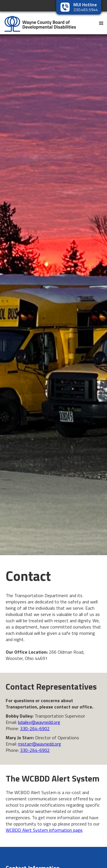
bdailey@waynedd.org (39, 722)
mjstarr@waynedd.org (40, 744)
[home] (38, 22)
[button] (101, 23)
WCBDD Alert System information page (44, 830)
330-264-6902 (35, 728)
